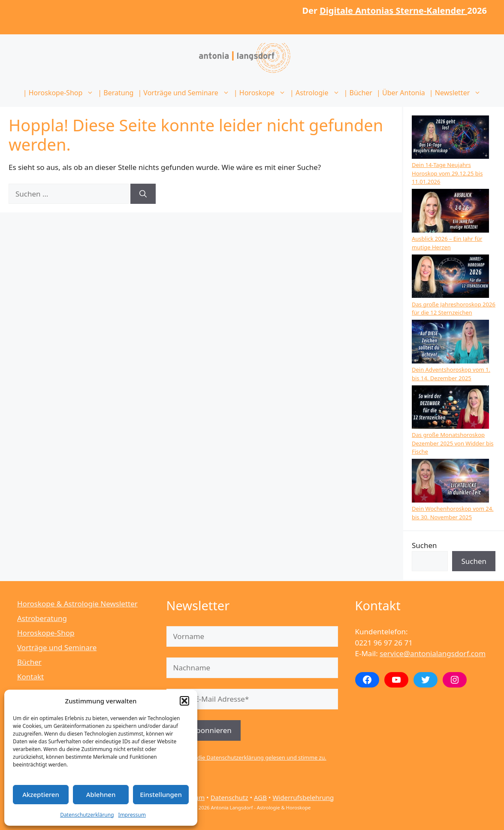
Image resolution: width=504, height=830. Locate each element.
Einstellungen (161, 794)
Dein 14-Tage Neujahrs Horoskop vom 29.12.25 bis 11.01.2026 (447, 173)
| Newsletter (456, 93)
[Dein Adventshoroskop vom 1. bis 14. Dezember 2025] (450, 343)
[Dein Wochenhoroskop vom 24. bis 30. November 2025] (450, 482)
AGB (260, 797)
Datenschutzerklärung (87, 815)
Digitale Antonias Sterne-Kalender (393, 11)
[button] (184, 701)
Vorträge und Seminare (57, 647)
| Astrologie (316, 93)
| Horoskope (261, 93)
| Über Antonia (401, 93)
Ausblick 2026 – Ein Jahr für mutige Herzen (447, 243)
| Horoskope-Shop (60, 93)
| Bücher (358, 93)
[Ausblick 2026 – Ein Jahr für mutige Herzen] (450, 212)
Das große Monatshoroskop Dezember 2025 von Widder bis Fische (453, 443)
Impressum (132, 815)
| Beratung (116, 93)
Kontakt (30, 677)
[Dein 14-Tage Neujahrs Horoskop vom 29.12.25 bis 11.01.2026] (450, 138)
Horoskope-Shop (46, 633)
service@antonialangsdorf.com (433, 653)
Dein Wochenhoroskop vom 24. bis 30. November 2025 (453, 513)
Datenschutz (229, 797)
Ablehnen (101, 794)
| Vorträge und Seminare (184, 93)
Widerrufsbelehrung (303, 797)
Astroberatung (42, 618)
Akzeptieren (41, 794)
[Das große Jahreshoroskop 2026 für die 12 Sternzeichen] (450, 277)
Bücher (29, 662)
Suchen (424, 545)
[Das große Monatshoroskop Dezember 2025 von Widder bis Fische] (450, 408)
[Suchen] (143, 194)
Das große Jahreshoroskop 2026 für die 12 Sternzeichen (454, 309)
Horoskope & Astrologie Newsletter (77, 604)
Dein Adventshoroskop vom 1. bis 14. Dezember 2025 (451, 374)
